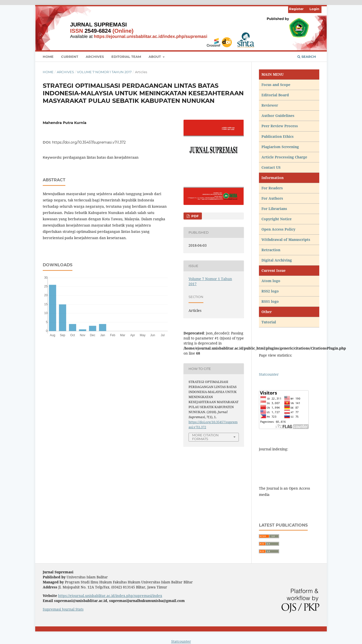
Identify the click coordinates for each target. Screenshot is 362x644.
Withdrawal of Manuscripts (286, 240)
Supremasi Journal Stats (63, 609)
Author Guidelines (278, 116)
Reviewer (270, 105)
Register (296, 9)
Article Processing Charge (285, 157)
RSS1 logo (271, 301)
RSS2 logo (271, 291)
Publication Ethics (278, 136)
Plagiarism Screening (280, 147)
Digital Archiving (277, 260)
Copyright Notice (277, 219)
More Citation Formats (205, 437)
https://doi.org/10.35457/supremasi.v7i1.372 (89, 142)
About (155, 57)
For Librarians (274, 209)
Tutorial (269, 322)
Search (307, 57)
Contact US (271, 167)
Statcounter (269, 374)
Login (314, 9)
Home (48, 57)
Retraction (271, 250)
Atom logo (271, 281)
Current (70, 57)
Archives (95, 57)
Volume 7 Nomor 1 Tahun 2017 (104, 72)
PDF (194, 216)
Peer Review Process (280, 126)
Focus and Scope (276, 85)
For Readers (272, 188)
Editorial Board (275, 95)
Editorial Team (126, 57)
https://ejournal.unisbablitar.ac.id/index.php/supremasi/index (110, 596)
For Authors (272, 198)
